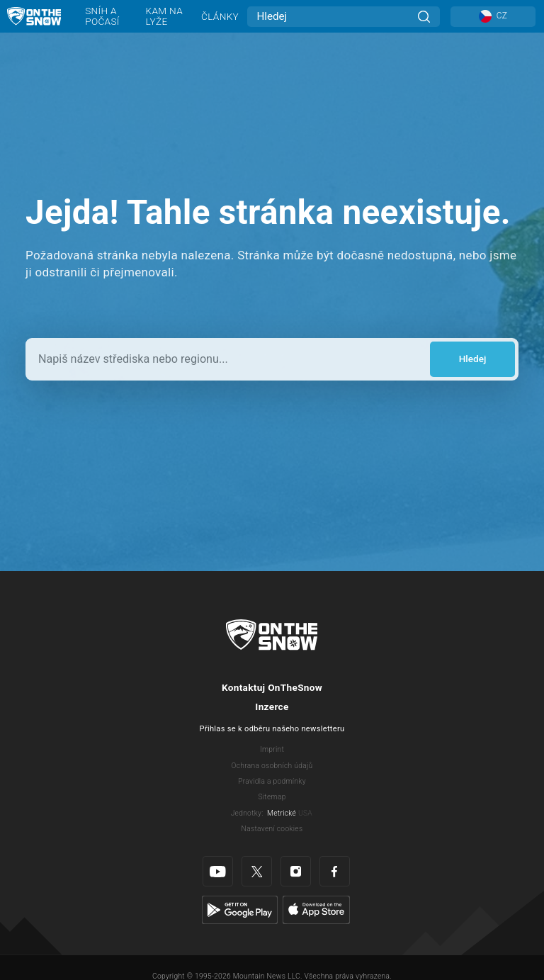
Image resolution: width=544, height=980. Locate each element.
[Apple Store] (316, 909)
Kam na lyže (164, 16)
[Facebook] (335, 871)
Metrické (282, 813)
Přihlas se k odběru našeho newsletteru (272, 729)
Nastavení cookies (272, 829)
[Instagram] (296, 871)
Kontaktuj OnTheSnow (272, 687)
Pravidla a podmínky (272, 781)
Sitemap (272, 797)
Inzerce (272, 706)
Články (220, 16)
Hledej (473, 359)
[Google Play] (240, 909)
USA (305, 813)
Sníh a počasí (102, 16)
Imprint (272, 749)
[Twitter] (257, 871)
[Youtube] (218, 871)
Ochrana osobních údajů (272, 766)
